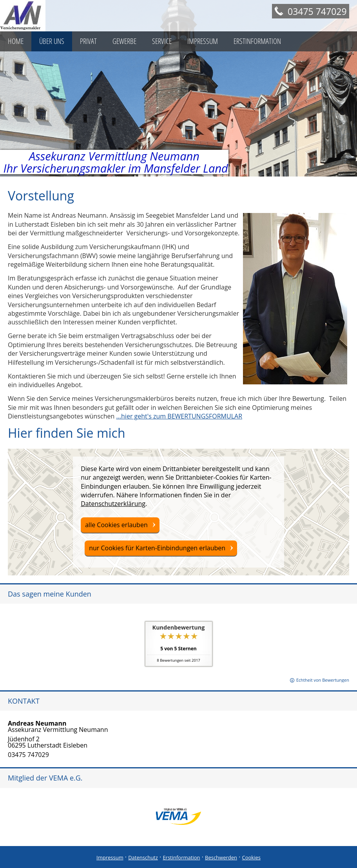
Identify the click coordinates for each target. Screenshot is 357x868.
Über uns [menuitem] (52, 41)
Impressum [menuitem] (203, 41)
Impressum (110, 857)
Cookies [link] (251, 857)
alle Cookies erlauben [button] (116, 525)
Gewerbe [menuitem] (124, 41)
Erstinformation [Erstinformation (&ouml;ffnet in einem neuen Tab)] (181, 857)
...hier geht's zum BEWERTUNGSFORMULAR (179, 416)
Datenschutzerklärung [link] (113, 504)
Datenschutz (143, 857)
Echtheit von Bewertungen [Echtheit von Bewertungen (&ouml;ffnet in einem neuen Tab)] (323, 680)
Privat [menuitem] (88, 41)
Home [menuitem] (16, 41)
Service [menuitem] (162, 41)
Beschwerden (221, 857)
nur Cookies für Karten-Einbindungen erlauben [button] (157, 548)
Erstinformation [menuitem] (257, 41)
